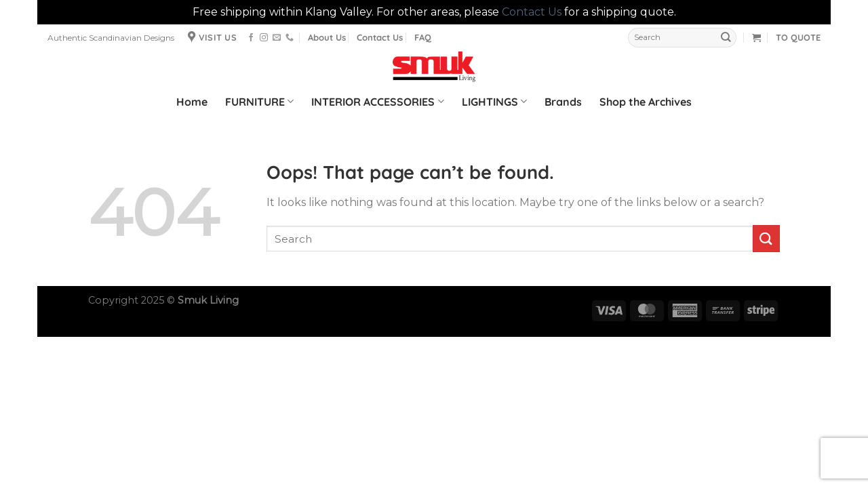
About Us (327, 37)
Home (192, 102)
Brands (563, 102)
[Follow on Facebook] (251, 38)
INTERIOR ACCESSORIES (377, 102)
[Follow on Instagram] (264, 38)
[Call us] (290, 38)
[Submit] (726, 38)
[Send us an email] (277, 38)
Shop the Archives (646, 102)
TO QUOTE (798, 37)
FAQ (423, 37)
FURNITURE (259, 102)
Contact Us (532, 12)
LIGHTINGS (494, 102)
